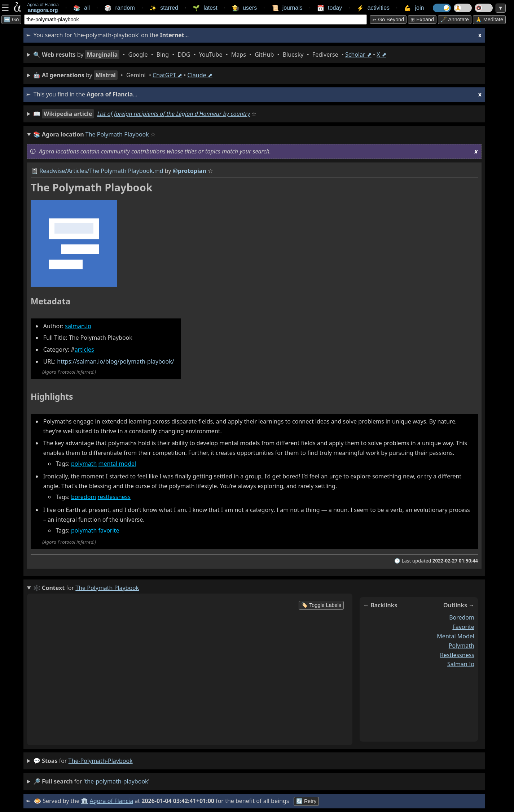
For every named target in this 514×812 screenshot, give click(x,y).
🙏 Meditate (489, 19)
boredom (84, 497)
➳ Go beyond (388, 19)
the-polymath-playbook (101, 761)
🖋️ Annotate (455, 19)
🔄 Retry (306, 801)
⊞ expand (422, 19)
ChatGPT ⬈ (167, 75)
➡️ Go (11, 19)
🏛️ (84, 801)
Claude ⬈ (200, 75)
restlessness (114, 497)
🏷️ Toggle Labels (321, 605)
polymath (84, 464)
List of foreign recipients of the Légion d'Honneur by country (173, 114)
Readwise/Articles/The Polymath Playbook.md (101, 171)
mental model (117, 464)
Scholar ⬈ (358, 55)
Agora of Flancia (112, 801)
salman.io (78, 326)
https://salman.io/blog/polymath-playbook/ (116, 361)
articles (84, 349)
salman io (461, 664)
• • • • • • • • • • (210, 55)
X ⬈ (381, 55)
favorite (109, 530)
